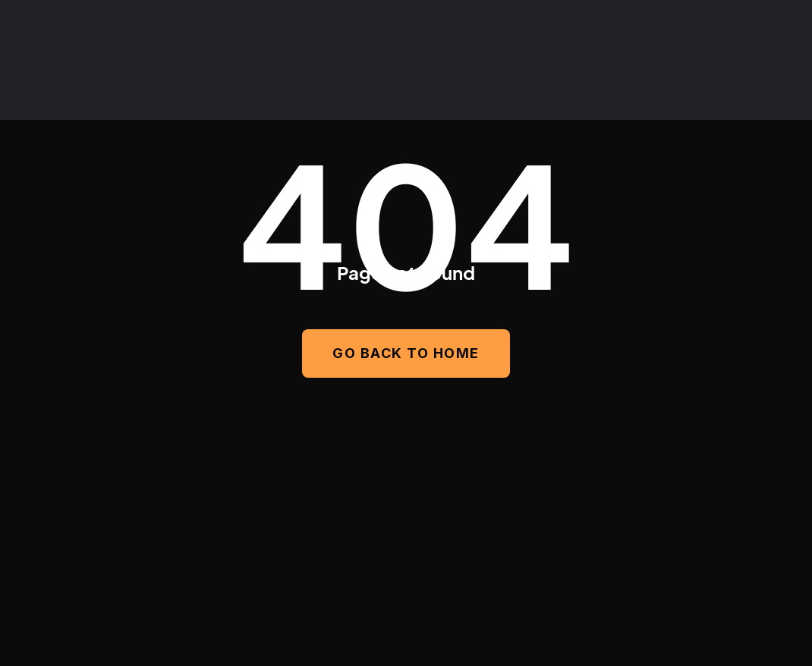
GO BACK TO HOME (406, 353)
